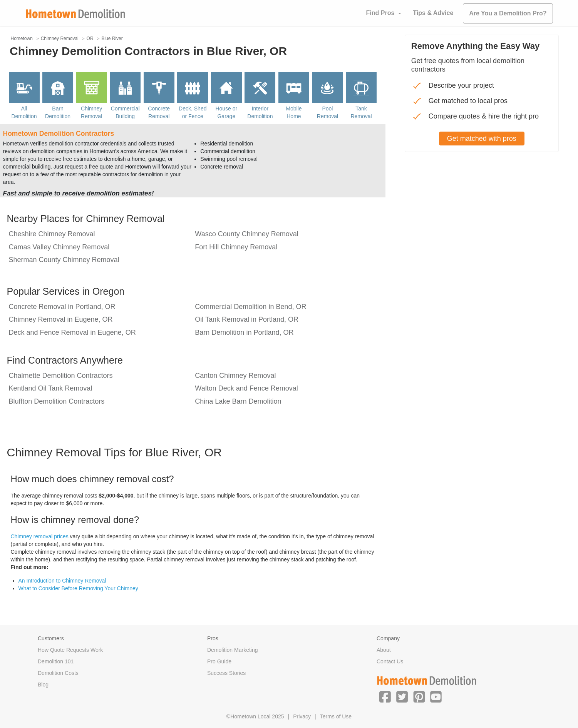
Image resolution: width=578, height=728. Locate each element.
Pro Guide (219, 661)
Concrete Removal (159, 112)
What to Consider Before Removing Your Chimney (78, 588)
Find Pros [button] (380, 13)
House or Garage (226, 112)
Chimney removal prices (40, 536)
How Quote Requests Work (70, 650)
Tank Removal (361, 112)
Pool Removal (328, 112)
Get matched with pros (482, 139)
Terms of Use (336, 716)
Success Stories (226, 673)
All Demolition (24, 112)
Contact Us (390, 661)
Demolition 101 (56, 661)
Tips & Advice (433, 13)
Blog (43, 685)
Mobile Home (294, 112)
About (384, 650)
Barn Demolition (58, 112)
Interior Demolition (260, 112)
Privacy (302, 716)
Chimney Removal (91, 112)
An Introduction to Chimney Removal (62, 581)
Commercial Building (125, 112)
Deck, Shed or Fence (193, 112)
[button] (385, 696)
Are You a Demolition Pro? (508, 13)
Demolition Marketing (233, 650)
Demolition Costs (58, 673)
